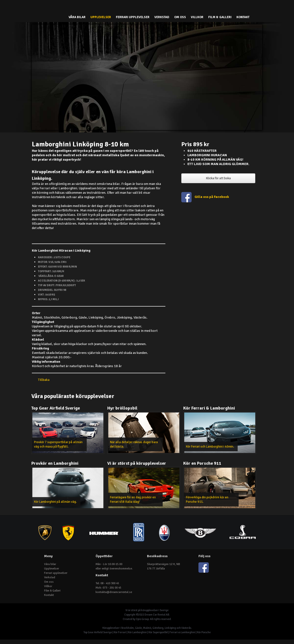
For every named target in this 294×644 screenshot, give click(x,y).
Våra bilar (77, 17)
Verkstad (162, 17)
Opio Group (142, 619)
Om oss (180, 17)
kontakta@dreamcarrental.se (114, 592)
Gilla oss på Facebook (212, 197)
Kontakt (243, 17)
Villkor (197, 17)
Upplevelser (101, 17)
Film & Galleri (220, 17)
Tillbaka (44, 380)
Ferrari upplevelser (133, 17)
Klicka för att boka (218, 178)
